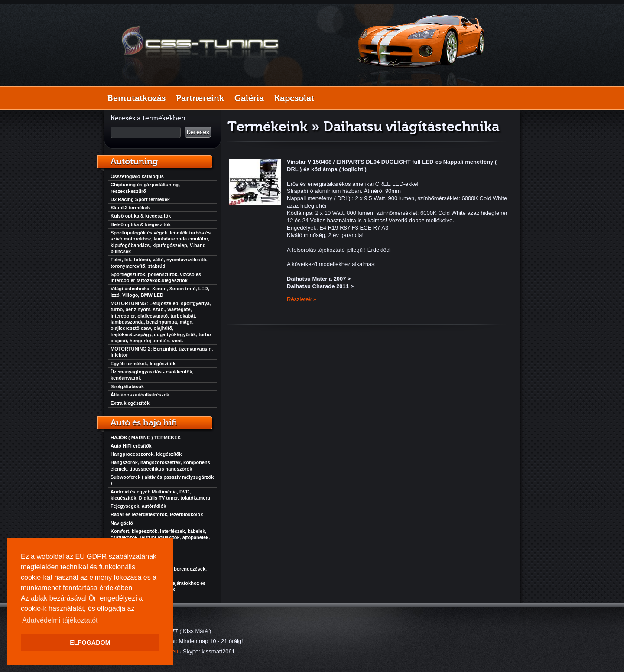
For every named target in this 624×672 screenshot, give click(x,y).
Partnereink (200, 98)
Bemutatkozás (136, 98)
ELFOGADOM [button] (90, 643)
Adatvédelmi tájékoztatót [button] (60, 620)
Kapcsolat (294, 98)
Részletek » (302, 299)
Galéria (249, 98)
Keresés (198, 132)
